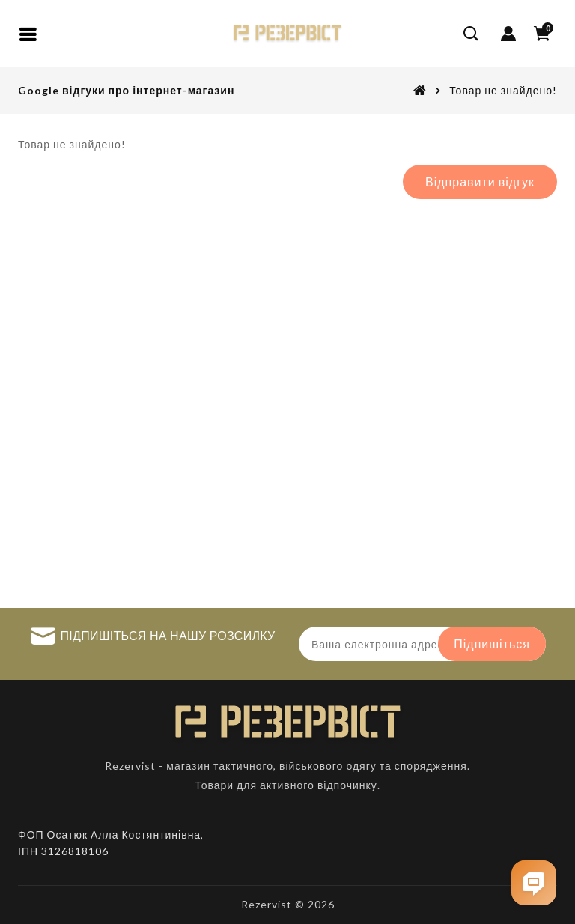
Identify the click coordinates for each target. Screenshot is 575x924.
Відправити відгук (480, 182)
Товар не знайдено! (503, 90)
